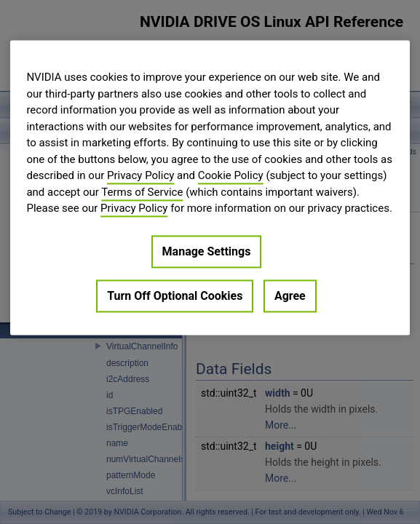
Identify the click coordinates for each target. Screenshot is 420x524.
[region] (210, 187)
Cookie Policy (231, 175)
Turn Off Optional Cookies (175, 296)
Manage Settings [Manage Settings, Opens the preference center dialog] (207, 251)
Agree (290, 296)
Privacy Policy (140, 175)
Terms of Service (142, 192)
